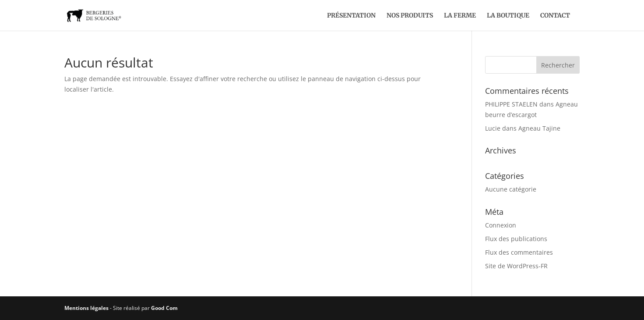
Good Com (164, 308)
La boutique (508, 16)
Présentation (351, 16)
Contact (555, 16)
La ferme (460, 16)
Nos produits (410, 16)
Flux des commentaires (519, 252)
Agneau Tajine (539, 128)
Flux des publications (516, 239)
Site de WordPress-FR (516, 266)
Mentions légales (86, 308)
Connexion (501, 225)
